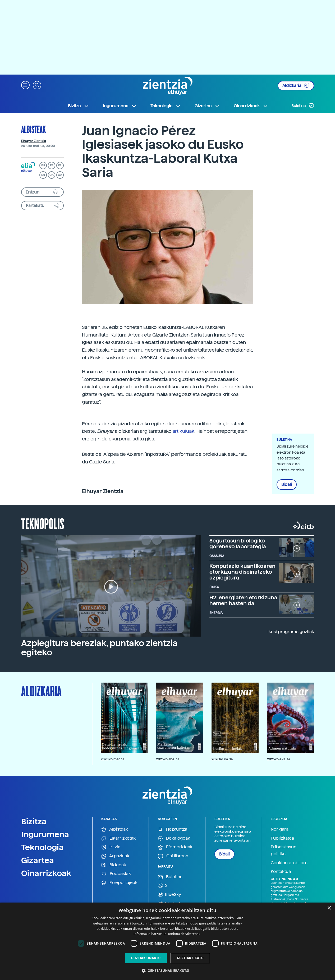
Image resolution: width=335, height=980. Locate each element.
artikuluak (183, 431)
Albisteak (33, 129)
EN (43, 175)
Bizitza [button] (79, 106)
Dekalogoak (174, 838)
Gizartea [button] (207, 106)
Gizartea (38, 860)
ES (52, 165)
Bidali (287, 485)
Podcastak (116, 874)
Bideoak (114, 865)
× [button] (329, 908)
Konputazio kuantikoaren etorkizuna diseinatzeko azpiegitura (242, 572)
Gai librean (173, 856)
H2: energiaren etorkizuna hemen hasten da (243, 600)
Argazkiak (115, 856)
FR (60, 165)
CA (51, 175)
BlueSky (169, 894)
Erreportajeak (119, 883)
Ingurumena (45, 834)
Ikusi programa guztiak (291, 632)
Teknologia (42, 847)
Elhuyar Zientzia (34, 141)
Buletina (303, 105)
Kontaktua (281, 871)
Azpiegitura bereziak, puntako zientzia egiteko (99, 648)
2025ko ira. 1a (222, 759)
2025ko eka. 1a (279, 759)
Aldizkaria (296, 86)
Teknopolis (43, 523)
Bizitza (34, 821)
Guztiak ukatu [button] (190, 958)
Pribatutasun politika (284, 850)
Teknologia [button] (166, 106)
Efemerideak (175, 847)
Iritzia (111, 847)
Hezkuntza (173, 829)
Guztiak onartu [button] (146, 958)
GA (60, 175)
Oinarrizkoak (46, 873)
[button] (25, 85)
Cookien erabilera (289, 863)
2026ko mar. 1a (113, 759)
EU (43, 165)
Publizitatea (282, 838)
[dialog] (167, 941)
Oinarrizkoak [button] (251, 106)
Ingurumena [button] (120, 106)
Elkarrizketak (118, 838)
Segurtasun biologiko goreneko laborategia (238, 544)
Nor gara (280, 829)
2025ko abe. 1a (168, 759)
